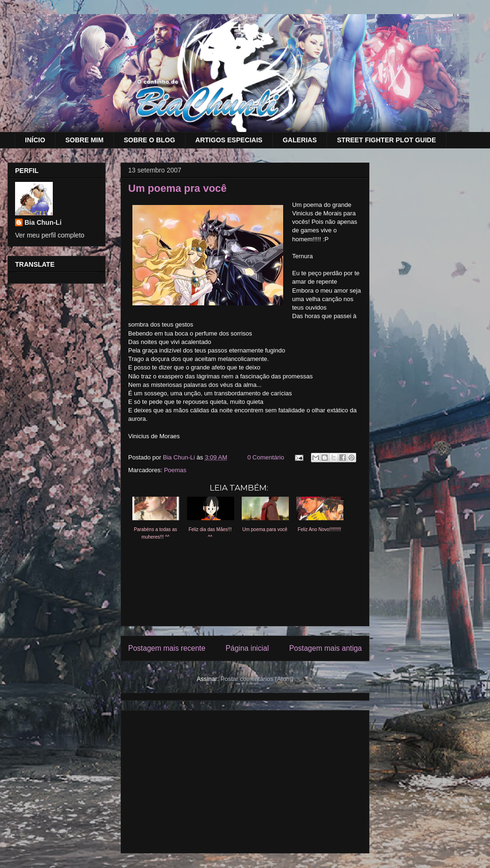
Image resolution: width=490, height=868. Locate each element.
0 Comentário (266, 457)
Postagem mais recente (167, 648)
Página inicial (247, 648)
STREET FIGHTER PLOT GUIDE (386, 140)
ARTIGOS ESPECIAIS (229, 140)
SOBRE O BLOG (150, 140)
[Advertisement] (245, 780)
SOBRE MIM (85, 140)
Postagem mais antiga (326, 648)
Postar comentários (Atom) (257, 679)
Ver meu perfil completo (50, 235)
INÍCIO (35, 140)
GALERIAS (300, 140)
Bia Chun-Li (43, 222)
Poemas (175, 470)
